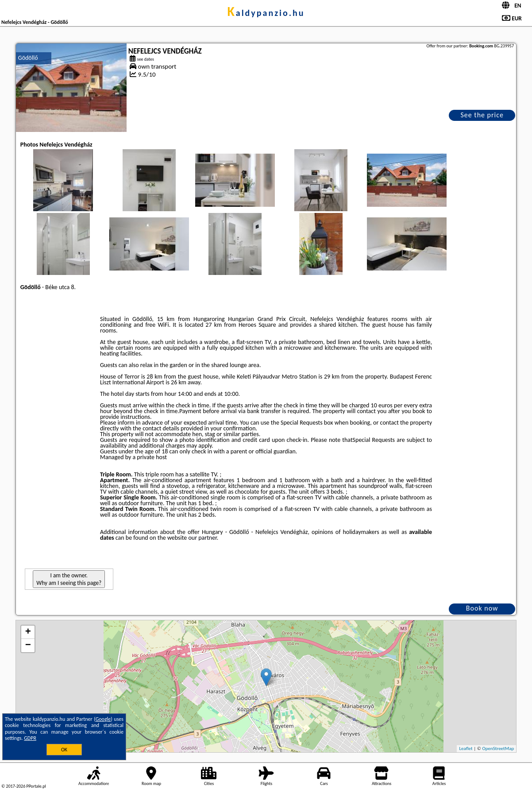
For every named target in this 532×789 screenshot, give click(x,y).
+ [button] (28, 632)
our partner (202, 538)
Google (103, 719)
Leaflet (466, 748)
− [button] (28, 646)
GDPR (30, 738)
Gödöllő (28, 58)
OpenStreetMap (498, 748)
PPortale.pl (36, 786)
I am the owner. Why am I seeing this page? (69, 579)
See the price (482, 115)
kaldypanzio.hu (266, 13)
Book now (482, 608)
